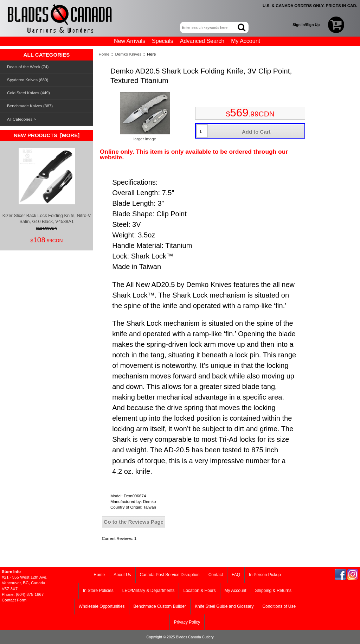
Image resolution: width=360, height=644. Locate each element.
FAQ (236, 575)
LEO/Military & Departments (149, 591)
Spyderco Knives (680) (28, 80)
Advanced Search (202, 41)
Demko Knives (128, 54)
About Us (122, 575)
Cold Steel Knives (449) (28, 93)
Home (104, 54)
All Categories (20, 119)
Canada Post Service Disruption (170, 575)
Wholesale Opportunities (102, 606)
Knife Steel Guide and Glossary (224, 606)
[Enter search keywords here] (209, 27)
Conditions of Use (279, 606)
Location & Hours (199, 591)
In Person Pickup (265, 575)
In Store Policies (98, 591)
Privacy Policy (187, 622)
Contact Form (14, 600)
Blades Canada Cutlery (195, 637)
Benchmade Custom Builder (160, 606)
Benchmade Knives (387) (30, 106)
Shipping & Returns (273, 591)
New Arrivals (130, 41)
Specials (162, 41)
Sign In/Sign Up (306, 25)
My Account (246, 41)
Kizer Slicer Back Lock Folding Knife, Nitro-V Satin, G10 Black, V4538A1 (47, 186)
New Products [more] (47, 135)
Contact (216, 575)
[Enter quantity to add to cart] (202, 131)
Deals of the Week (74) (28, 67)
